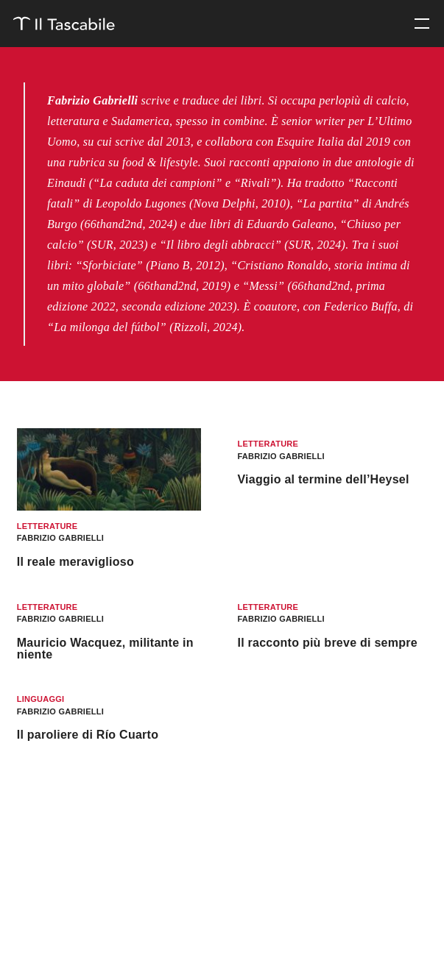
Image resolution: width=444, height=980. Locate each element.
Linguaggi (41, 699)
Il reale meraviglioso (75, 562)
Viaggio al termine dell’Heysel (323, 479)
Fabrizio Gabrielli (60, 538)
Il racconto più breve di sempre (327, 643)
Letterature (47, 526)
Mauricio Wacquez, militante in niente (105, 649)
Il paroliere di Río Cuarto (88, 735)
